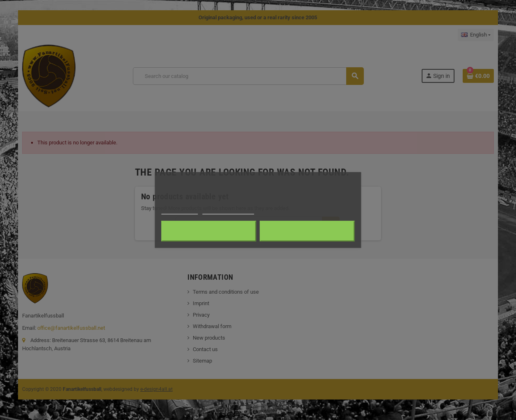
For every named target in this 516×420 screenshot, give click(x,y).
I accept (307, 231)
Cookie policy (179, 211)
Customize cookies (228, 211)
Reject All (209, 231)
